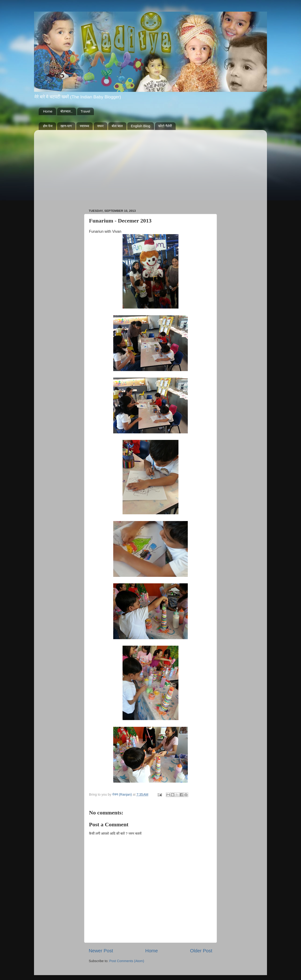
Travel (85, 111)
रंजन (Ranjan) (123, 794)
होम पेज (48, 126)
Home (48, 111)
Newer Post (101, 951)
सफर (100, 126)
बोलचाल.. (67, 111)
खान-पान (66, 126)
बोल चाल (117, 126)
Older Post (201, 951)
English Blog (140, 126)
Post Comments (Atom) (127, 961)
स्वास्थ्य (84, 126)
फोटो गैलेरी (165, 126)
